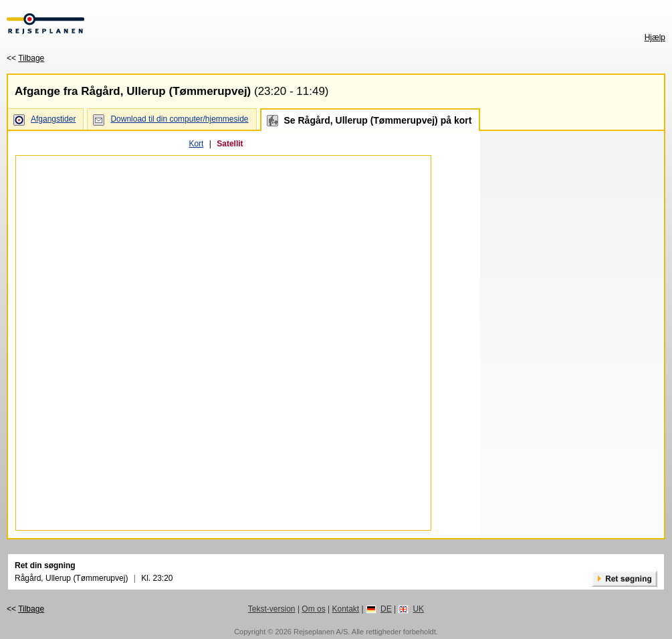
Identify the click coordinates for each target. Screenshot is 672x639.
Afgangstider (53, 119)
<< (25, 58)
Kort (196, 144)
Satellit (230, 144)
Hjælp (655, 37)
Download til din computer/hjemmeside (179, 119)
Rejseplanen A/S (321, 632)
